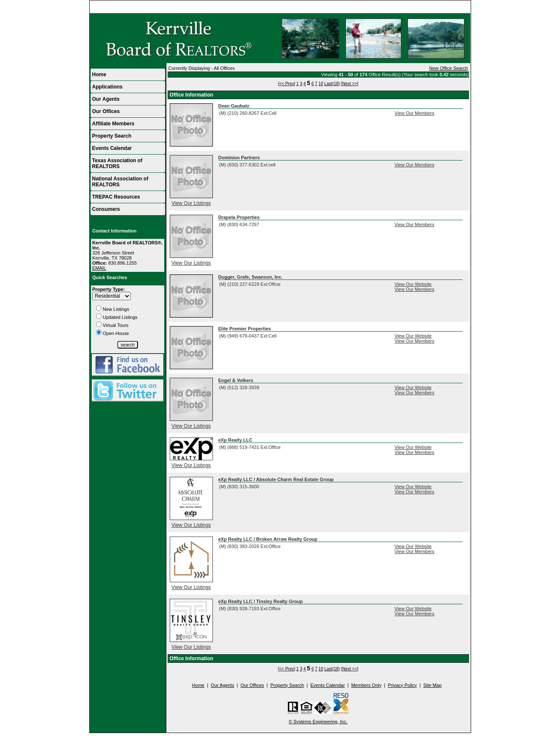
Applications (108, 87)
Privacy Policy (402, 685)
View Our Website (413, 284)
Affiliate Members (113, 124)
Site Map (432, 685)
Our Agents (106, 99)
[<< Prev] (287, 84)
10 (321, 84)
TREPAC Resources (116, 197)
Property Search (112, 136)
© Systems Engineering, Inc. (318, 722)
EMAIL (99, 268)
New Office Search (449, 68)
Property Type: (109, 289)
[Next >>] (350, 84)
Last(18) (332, 84)
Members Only (367, 685)
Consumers (106, 209)
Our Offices (106, 111)
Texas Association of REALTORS (117, 163)
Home (460, 7)
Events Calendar (112, 148)
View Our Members (414, 113)
